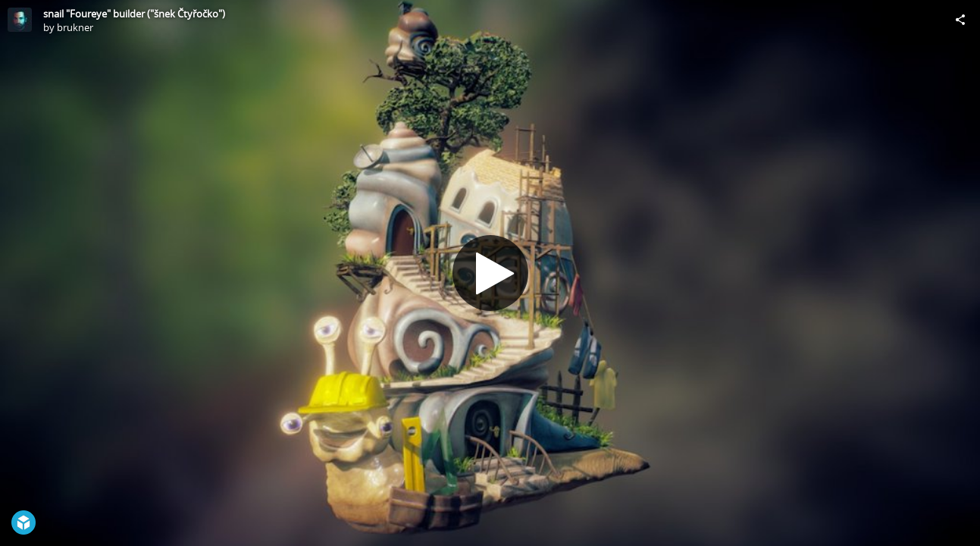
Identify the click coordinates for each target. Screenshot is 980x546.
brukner (75, 27)
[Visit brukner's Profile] (20, 20)
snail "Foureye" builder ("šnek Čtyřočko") (134, 14)
